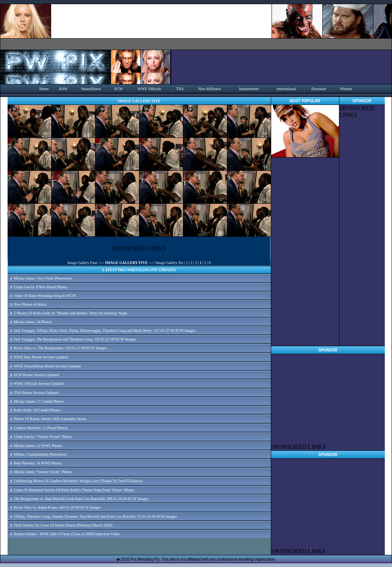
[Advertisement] (362, 232)
